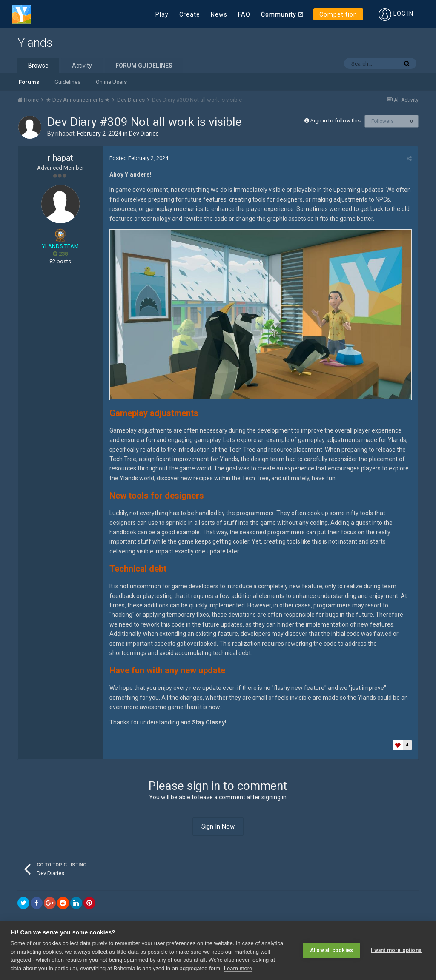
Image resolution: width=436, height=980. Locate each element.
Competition (338, 14)
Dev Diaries (144, 134)
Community (279, 14)
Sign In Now (218, 826)
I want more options (396, 950)
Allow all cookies (331, 950)
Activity (82, 66)
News (219, 14)
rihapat (65, 134)
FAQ (244, 14)
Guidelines (67, 82)
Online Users (111, 82)
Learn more (238, 968)
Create (190, 14)
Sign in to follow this (336, 121)
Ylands (35, 43)
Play (162, 14)
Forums (29, 82)
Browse (38, 66)
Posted (139, 158)
